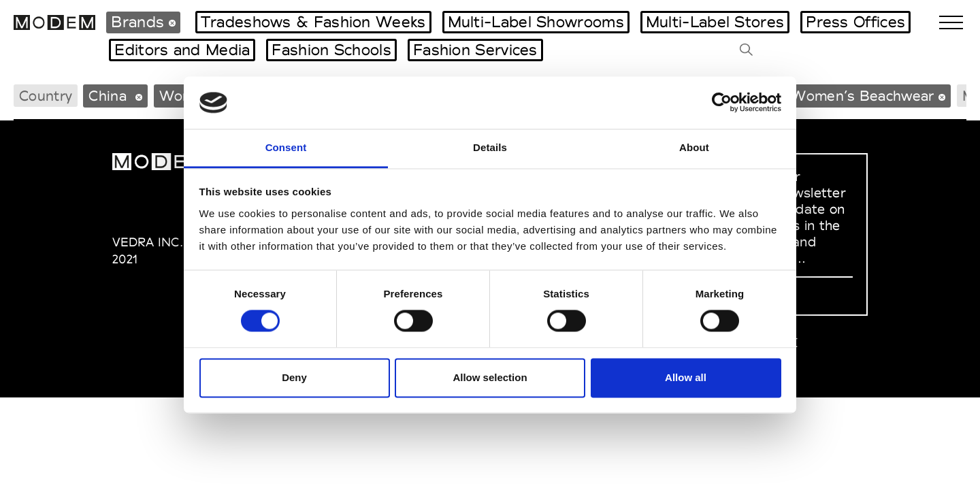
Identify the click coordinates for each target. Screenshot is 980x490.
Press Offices (855, 22)
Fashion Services (475, 50)
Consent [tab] (286, 147)
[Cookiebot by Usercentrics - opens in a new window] (722, 103)
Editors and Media (182, 50)
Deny (294, 377)
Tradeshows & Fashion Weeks (313, 22)
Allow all (686, 377)
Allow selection (490, 377)
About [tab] (694, 147)
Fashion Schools (331, 50)
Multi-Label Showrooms (536, 22)
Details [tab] (490, 147)
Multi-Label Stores (715, 22)
